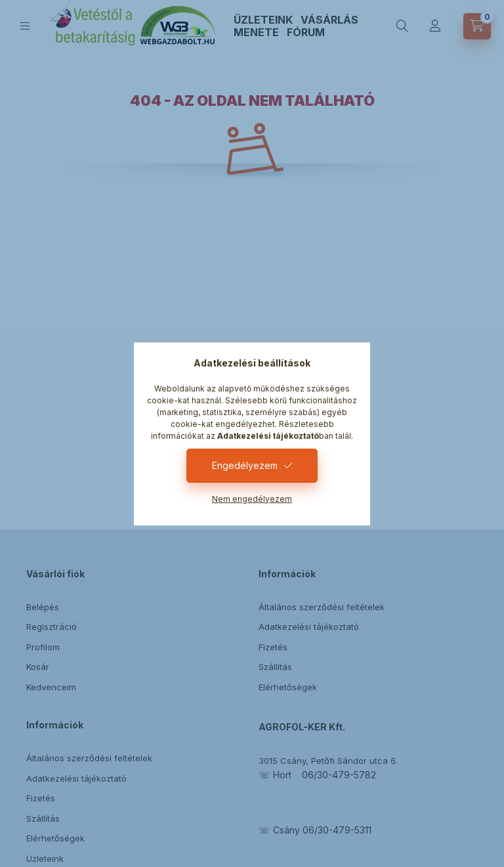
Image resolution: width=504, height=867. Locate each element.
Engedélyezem (245, 465)
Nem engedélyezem (252, 499)
